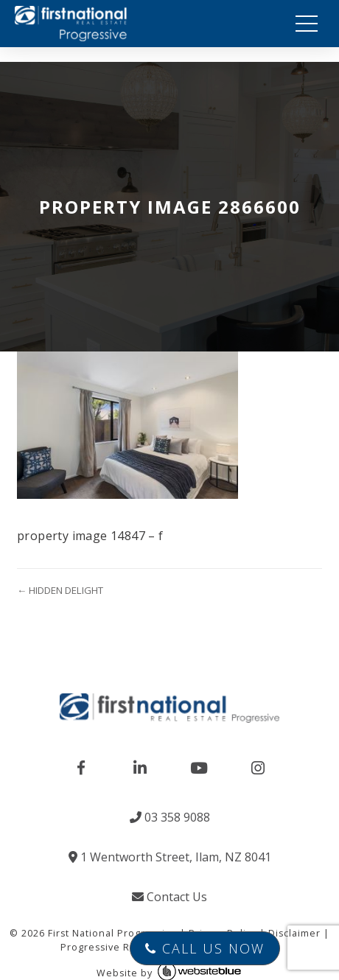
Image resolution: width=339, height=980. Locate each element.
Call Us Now (205, 948)
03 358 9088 (170, 817)
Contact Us (169, 897)
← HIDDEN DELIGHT (60, 590)
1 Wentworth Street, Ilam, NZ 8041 (170, 857)
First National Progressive (112, 933)
